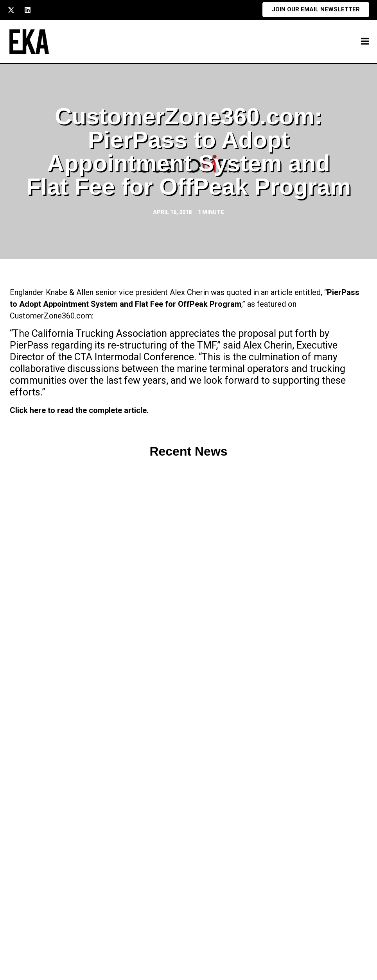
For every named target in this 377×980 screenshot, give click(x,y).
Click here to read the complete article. (79, 410)
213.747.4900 (65, 922)
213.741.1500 (65, 908)
